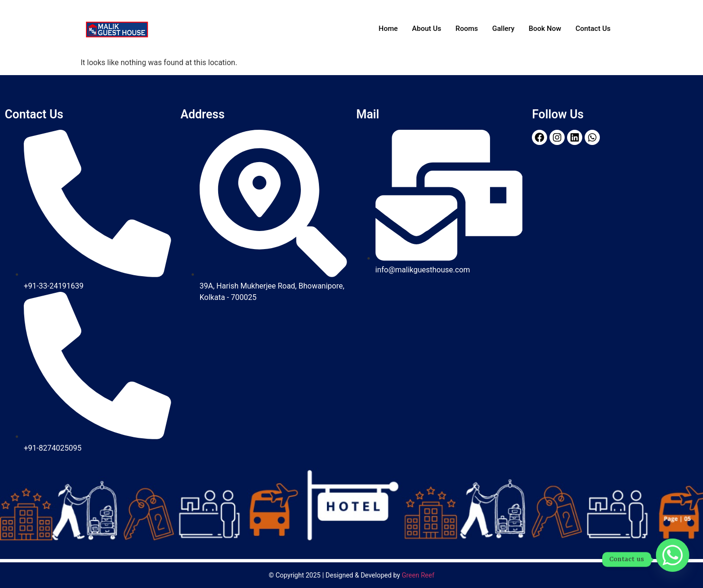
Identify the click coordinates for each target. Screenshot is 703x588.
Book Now (545, 29)
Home (388, 29)
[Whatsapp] (673, 559)
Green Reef (418, 575)
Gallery (504, 29)
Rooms (467, 29)
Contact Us (593, 29)
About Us (427, 29)
